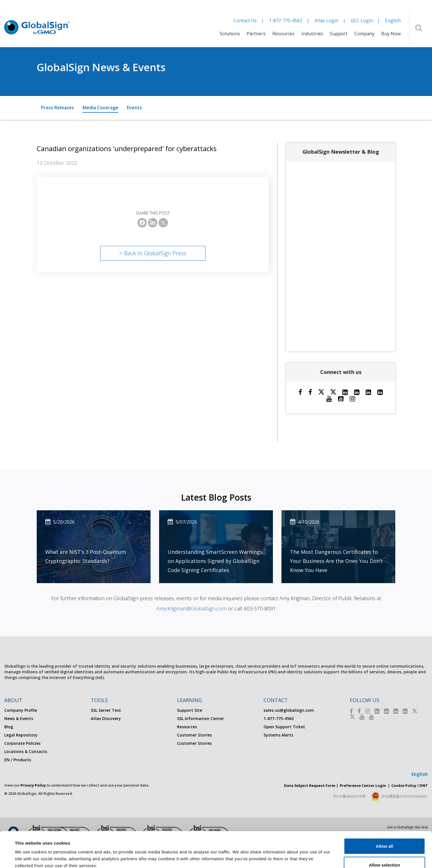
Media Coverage (100, 108)
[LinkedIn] (153, 223)
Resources (283, 34)
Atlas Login (326, 20)
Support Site (190, 710)
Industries (312, 34)
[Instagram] (352, 398)
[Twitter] (321, 392)
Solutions (230, 34)
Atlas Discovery (106, 718)
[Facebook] (142, 223)
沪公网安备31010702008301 (405, 796)
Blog (9, 727)
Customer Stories (194, 735)
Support (339, 34)
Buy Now (391, 34)
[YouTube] (341, 398)
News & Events (19, 718)
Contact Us (245, 20)
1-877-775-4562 (286, 20)
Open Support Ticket (284, 727)
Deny (385, 853)
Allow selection (384, 834)
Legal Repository (21, 735)
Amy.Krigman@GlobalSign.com (192, 608)
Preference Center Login (363, 785)
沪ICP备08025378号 (349, 796)
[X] (163, 223)
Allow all (385, 815)
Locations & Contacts (26, 751)
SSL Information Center (200, 718)
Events (134, 108)
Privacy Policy (33, 785)
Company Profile (21, 710)
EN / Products (18, 760)
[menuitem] (230, 37)
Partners (256, 34)
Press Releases (57, 108)
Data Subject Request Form (310, 785)
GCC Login (362, 20)
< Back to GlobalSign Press (153, 253)
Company (364, 34)
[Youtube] (329, 398)
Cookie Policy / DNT (410, 785)
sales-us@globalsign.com (289, 710)
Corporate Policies (22, 743)
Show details (239, 853)
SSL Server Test (106, 710)
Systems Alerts (278, 735)
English (393, 20)
